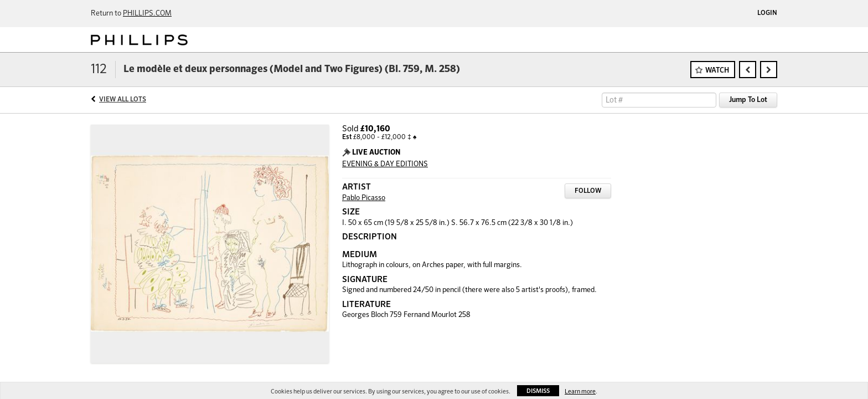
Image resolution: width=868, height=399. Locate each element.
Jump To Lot (748, 100)
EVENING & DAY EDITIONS (385, 164)
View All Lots (123, 100)
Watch (717, 71)
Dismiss (538, 391)
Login (767, 13)
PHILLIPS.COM (147, 14)
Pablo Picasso (364, 198)
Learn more (580, 392)
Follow (588, 191)
